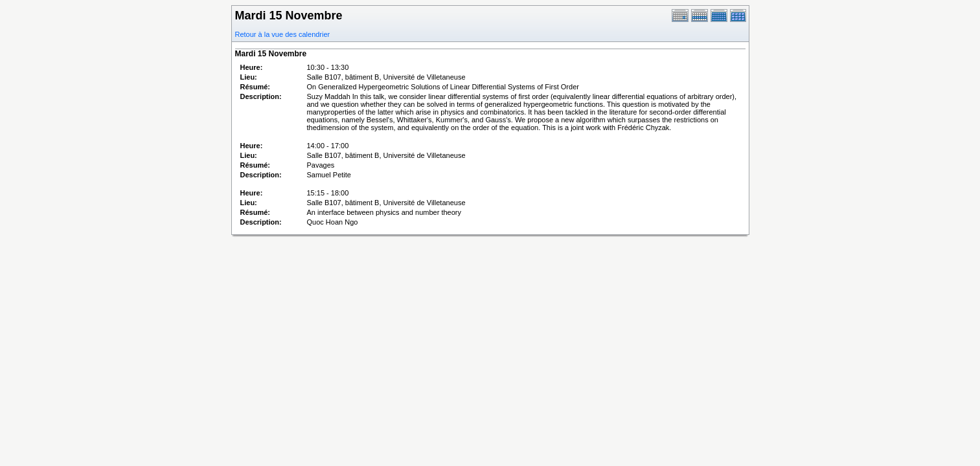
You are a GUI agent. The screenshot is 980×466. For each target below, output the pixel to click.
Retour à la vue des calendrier (283, 34)
